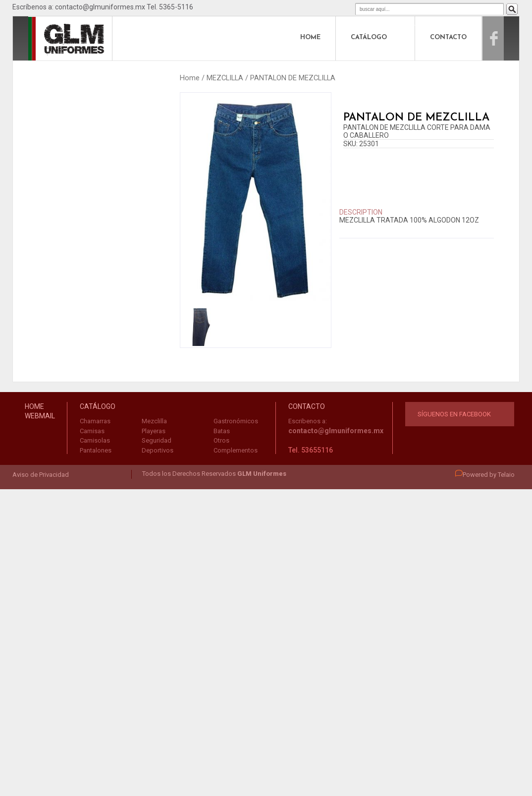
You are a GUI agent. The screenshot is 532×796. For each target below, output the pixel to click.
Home (190, 78)
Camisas (92, 431)
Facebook (504, 37)
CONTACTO (448, 37)
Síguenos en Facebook (454, 414)
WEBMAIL (40, 416)
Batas (222, 431)
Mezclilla (154, 421)
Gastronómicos (236, 421)
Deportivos (158, 450)
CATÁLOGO (369, 37)
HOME (310, 37)
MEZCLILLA (225, 78)
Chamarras (95, 421)
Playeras (154, 431)
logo (50, 37)
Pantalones (96, 450)
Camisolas (95, 440)
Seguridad (157, 440)
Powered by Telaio (485, 475)
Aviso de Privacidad (41, 475)
